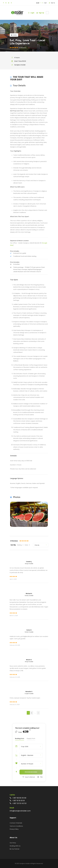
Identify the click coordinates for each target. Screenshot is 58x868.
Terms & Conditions (16, 826)
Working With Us (15, 846)
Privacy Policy (14, 829)
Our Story (13, 843)
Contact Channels (16, 823)
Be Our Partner (15, 849)
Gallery (14, 35)
